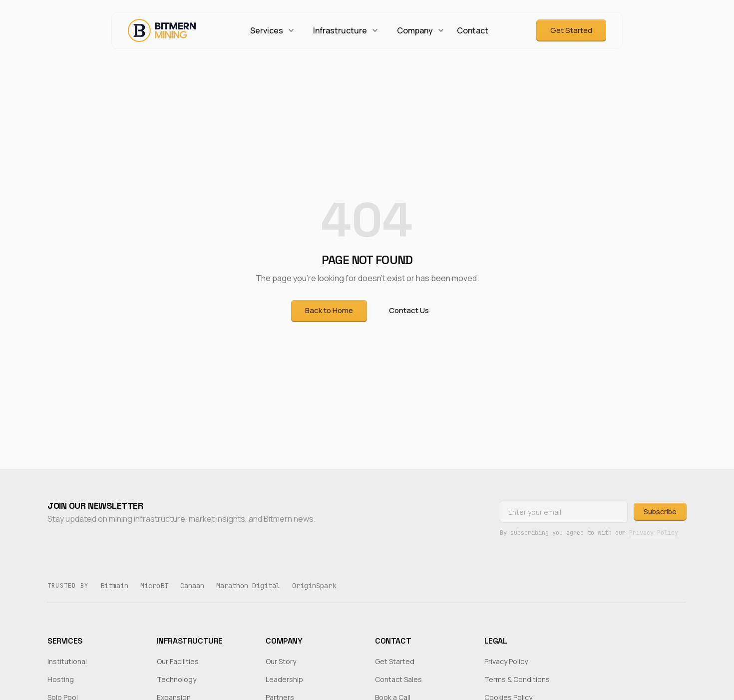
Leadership (284, 679)
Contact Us (409, 310)
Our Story (281, 661)
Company (421, 30)
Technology (177, 679)
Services (273, 30)
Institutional (67, 661)
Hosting (61, 679)
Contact (473, 30)
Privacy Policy (654, 533)
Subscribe (660, 512)
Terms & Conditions (517, 679)
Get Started (571, 30)
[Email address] (564, 512)
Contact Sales (398, 679)
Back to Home (329, 310)
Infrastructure (346, 30)
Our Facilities (178, 661)
